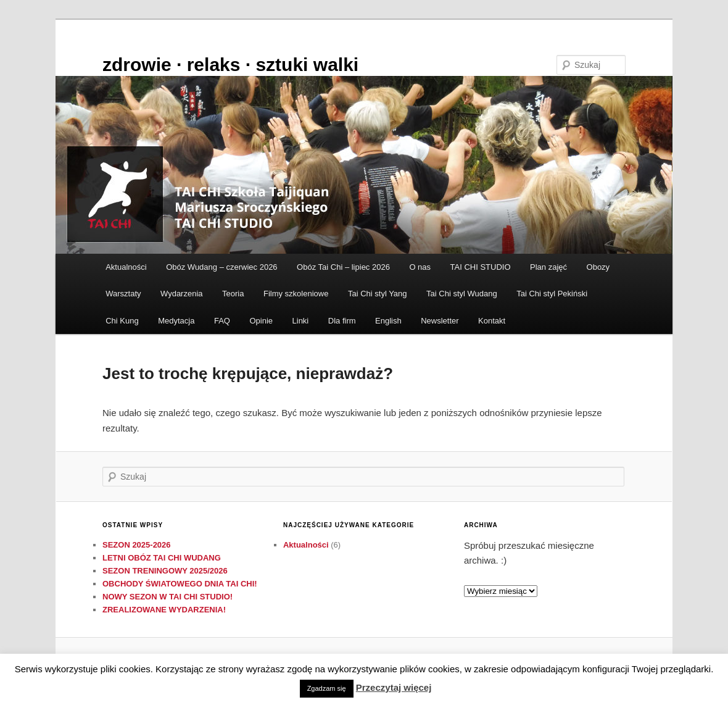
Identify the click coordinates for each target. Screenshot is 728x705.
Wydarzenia (182, 294)
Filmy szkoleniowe (296, 294)
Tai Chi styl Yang (378, 294)
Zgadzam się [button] (327, 688)
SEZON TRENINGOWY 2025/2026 (165, 571)
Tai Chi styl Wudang (462, 294)
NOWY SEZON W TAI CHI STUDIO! (168, 597)
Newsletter (440, 321)
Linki (301, 321)
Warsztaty (123, 294)
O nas (420, 267)
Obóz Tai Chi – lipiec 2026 (343, 267)
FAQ (222, 321)
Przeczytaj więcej (394, 687)
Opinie (261, 321)
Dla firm (342, 321)
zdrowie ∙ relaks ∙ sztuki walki (230, 65)
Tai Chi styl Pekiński (552, 294)
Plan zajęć (548, 267)
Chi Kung (122, 321)
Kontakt (492, 321)
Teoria (233, 294)
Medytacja (176, 321)
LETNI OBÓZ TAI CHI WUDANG (162, 558)
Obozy (598, 267)
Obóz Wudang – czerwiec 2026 (221, 267)
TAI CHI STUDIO (481, 267)
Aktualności (126, 267)
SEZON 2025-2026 (137, 545)
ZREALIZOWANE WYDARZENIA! (164, 610)
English (388, 321)
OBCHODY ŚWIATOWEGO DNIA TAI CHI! (180, 584)
